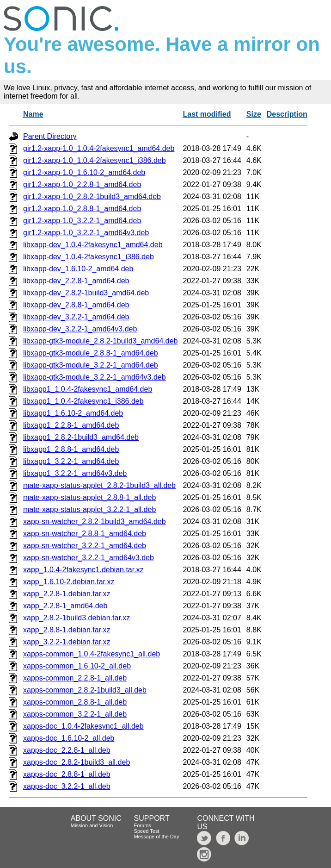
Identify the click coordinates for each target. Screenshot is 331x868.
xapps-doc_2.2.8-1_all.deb (67, 750)
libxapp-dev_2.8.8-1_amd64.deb (76, 305)
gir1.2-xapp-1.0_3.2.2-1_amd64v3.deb (86, 233)
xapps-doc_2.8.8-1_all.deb (67, 774)
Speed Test (147, 831)
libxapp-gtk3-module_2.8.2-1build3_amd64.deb (100, 341)
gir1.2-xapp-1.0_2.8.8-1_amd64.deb (82, 209)
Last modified (207, 114)
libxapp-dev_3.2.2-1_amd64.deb (76, 317)
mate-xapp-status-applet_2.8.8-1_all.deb (89, 497)
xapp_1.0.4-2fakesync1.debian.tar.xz (83, 570)
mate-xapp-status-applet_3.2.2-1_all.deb (89, 509)
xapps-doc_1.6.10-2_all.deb (69, 738)
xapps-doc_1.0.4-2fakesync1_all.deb (83, 726)
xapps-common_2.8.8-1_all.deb (75, 702)
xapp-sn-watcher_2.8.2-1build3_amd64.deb (95, 521)
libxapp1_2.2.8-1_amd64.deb (71, 425)
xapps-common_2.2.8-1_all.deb (75, 678)
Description (287, 114)
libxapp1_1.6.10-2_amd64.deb (73, 413)
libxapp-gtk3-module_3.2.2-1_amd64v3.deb (95, 377)
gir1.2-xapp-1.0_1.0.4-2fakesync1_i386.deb (95, 160)
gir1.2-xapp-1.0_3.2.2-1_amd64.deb (82, 221)
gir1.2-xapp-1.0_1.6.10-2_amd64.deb (84, 172)
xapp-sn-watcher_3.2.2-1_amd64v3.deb (89, 558)
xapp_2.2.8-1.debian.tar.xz (67, 594)
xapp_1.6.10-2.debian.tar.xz (69, 582)
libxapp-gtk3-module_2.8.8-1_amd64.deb (91, 353)
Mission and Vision (92, 825)
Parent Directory (50, 136)
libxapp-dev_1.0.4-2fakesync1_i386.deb (89, 257)
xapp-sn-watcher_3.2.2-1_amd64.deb (85, 546)
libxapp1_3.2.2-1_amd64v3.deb (75, 473)
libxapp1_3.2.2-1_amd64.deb (71, 461)
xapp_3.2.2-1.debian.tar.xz (67, 642)
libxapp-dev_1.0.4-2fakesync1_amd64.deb (93, 245)
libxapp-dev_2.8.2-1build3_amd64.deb (86, 293)
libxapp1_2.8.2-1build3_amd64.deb (81, 437)
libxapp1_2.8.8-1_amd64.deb (71, 449)
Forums (143, 825)
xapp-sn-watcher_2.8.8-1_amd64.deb (85, 534)
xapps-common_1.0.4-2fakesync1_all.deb (92, 654)
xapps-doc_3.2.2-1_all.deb (67, 786)
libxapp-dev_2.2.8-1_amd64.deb (76, 281)
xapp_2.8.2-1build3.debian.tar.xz (77, 618)
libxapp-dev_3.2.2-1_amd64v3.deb (80, 329)
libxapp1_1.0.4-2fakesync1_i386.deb (83, 401)
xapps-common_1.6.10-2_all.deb (77, 666)
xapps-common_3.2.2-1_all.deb (75, 714)
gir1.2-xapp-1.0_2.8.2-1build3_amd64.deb (92, 197)
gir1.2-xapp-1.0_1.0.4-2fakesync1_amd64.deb (99, 148)
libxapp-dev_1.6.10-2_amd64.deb (78, 269)
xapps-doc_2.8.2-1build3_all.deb (77, 762)
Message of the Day (157, 837)
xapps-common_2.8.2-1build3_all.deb (85, 690)
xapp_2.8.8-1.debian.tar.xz (67, 630)
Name (33, 114)
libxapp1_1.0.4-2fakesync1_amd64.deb (88, 389)
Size (254, 114)
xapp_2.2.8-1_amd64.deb (65, 606)
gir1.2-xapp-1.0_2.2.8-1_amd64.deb (82, 184)
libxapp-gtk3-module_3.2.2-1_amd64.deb (91, 365)
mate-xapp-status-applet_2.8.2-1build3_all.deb (99, 485)
